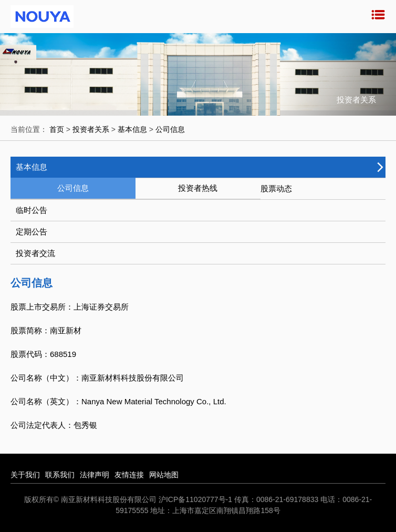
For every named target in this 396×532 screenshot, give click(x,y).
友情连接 (129, 475)
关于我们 (25, 475)
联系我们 (60, 475)
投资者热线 (198, 188)
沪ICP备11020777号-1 (195, 499)
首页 (57, 129)
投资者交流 (35, 253)
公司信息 (170, 129)
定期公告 (32, 232)
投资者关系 (91, 129)
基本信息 (132, 129)
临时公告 (32, 210)
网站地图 (164, 475)
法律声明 (95, 475)
